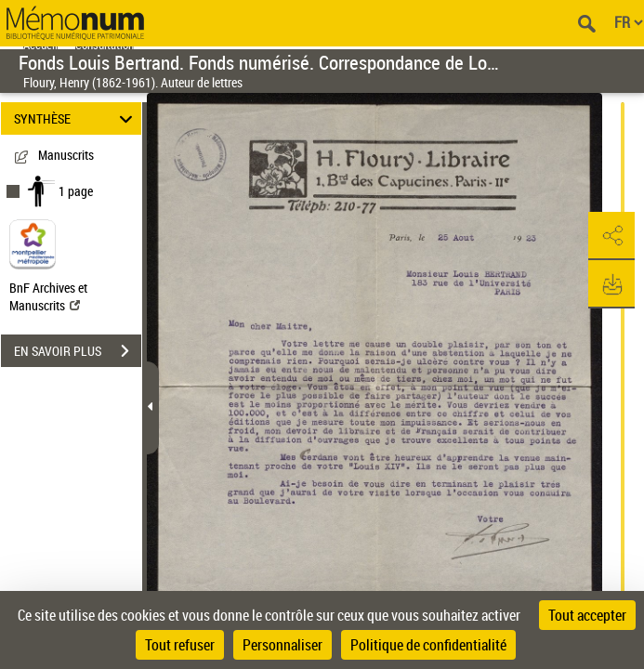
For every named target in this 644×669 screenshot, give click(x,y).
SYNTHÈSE (76, 118)
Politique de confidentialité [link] (428, 645)
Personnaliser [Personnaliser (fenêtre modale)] (283, 645)
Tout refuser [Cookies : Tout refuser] (180, 645)
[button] (611, 236)
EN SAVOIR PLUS (78, 351)
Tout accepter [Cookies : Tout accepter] (587, 615)
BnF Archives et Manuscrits (48, 296)
